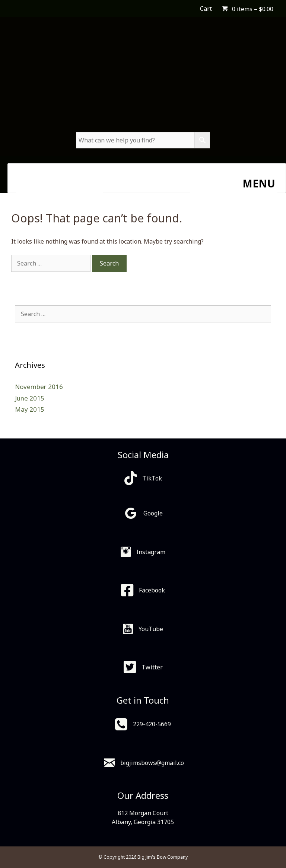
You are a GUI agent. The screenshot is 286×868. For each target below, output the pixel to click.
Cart (206, 9)
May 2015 (30, 409)
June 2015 (30, 398)
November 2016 (39, 387)
